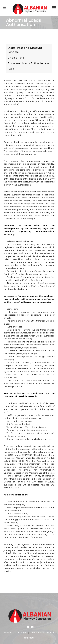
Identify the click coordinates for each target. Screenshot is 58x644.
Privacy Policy (37, 633)
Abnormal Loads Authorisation (28, 63)
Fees (11, 69)
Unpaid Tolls (16, 58)
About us (8, 633)
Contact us (21, 633)
